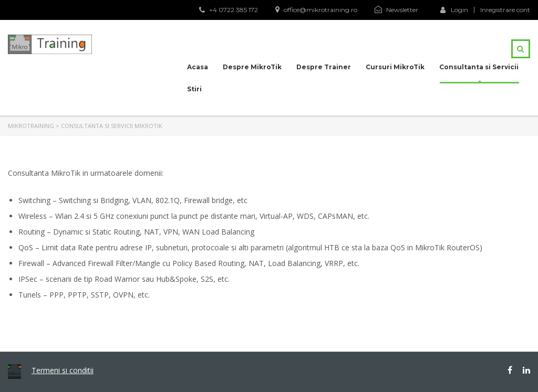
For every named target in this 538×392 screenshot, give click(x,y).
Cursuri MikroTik (395, 67)
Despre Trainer (324, 67)
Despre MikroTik (252, 67)
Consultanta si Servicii (479, 67)
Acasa (198, 67)
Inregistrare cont (505, 10)
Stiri (194, 89)
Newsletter (402, 10)
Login (454, 9)
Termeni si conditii (63, 370)
